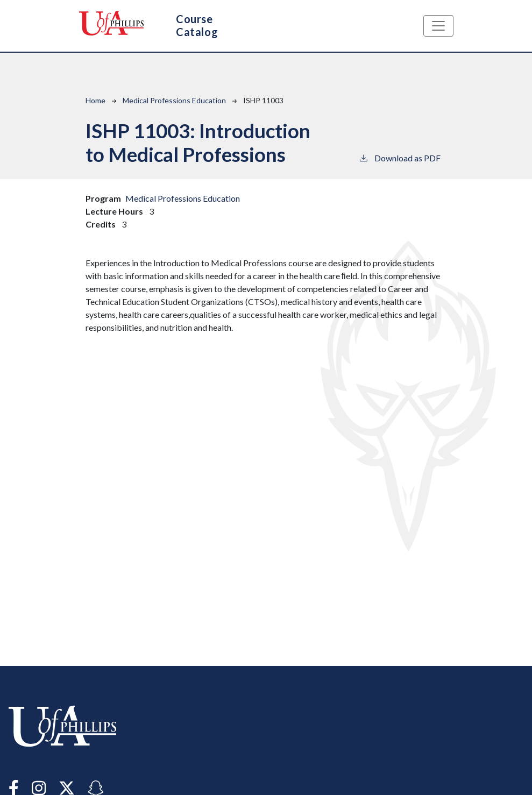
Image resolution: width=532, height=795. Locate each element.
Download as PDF (399, 157)
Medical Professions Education (174, 100)
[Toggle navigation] (438, 26)
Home (95, 100)
